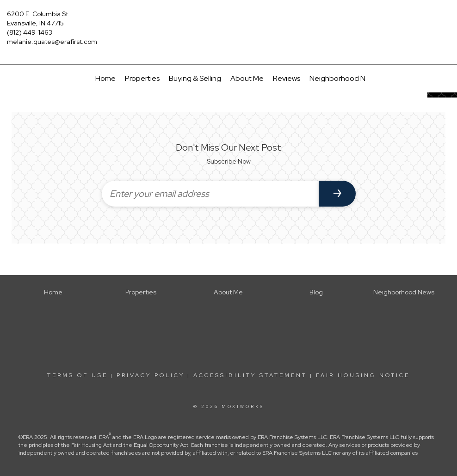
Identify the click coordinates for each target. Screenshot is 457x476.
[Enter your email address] (210, 194)
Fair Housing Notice (363, 375)
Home (105, 78)
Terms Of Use (77, 375)
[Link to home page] (228, 21)
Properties (142, 78)
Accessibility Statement (250, 375)
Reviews (287, 78)
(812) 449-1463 (30, 32)
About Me (247, 78)
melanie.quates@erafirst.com (52, 42)
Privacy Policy (151, 375)
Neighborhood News (344, 78)
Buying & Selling (195, 78)
